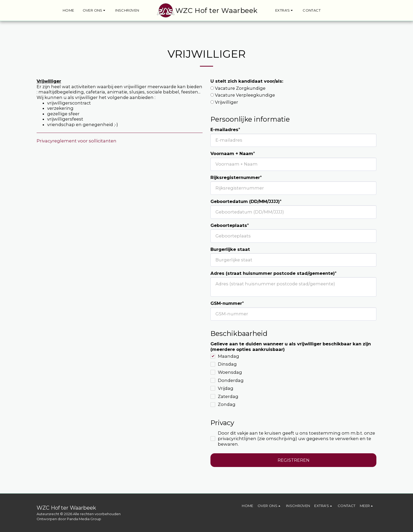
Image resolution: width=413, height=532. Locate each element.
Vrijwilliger (227, 102)
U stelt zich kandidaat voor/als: (247, 81)
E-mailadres (224, 130)
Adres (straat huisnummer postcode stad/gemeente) (273, 273)
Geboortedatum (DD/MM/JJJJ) (245, 201)
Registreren (294, 460)
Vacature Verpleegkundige (245, 95)
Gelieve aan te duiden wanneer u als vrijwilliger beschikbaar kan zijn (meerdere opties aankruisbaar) (291, 347)
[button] (95, 11)
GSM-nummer (226, 303)
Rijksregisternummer (235, 177)
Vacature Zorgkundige (240, 88)
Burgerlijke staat (230, 249)
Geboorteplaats (229, 225)
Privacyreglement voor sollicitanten (77, 141)
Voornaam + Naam (232, 153)
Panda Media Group (84, 519)
